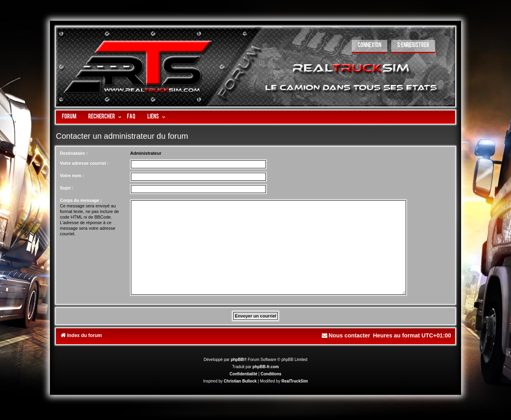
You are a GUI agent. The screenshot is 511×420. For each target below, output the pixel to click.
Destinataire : (74, 153)
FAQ (131, 117)
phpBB (237, 360)
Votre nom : (72, 175)
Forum (69, 117)
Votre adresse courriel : (84, 163)
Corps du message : (81, 200)
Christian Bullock (240, 381)
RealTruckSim (295, 381)
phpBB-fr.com (265, 367)
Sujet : (67, 188)
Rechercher (102, 117)
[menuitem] (369, 46)
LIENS (153, 117)
